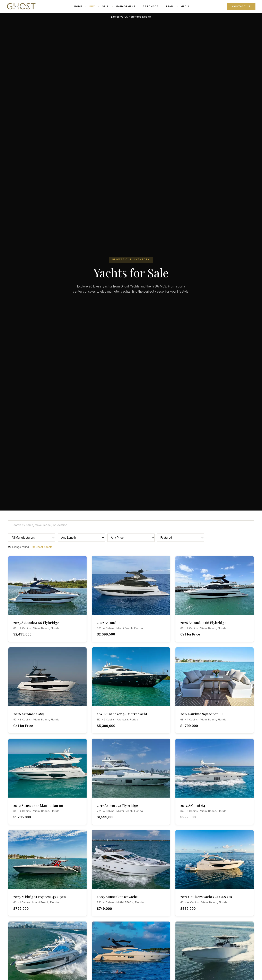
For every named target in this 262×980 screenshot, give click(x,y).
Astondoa (151, 6)
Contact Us (241, 6)
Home (78, 6)
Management (126, 6)
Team (169, 6)
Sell (105, 6)
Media (185, 6)
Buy (92, 6)
